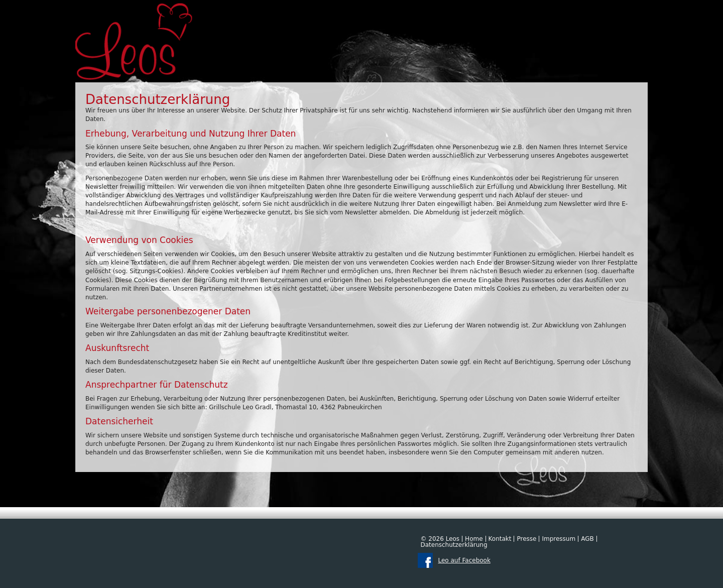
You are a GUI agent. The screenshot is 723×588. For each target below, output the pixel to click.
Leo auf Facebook (464, 560)
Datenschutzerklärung (454, 545)
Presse (526, 539)
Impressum (559, 539)
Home (474, 539)
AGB (587, 539)
